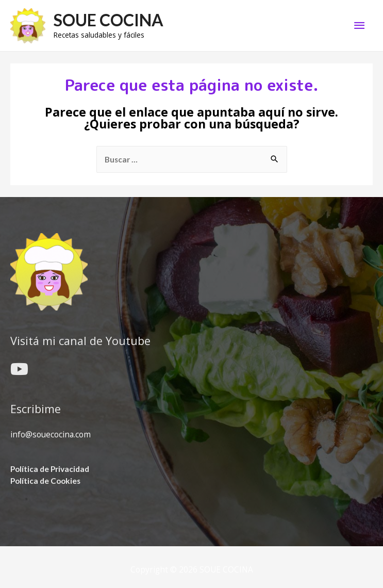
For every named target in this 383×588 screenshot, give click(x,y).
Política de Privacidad (50, 469)
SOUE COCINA (109, 20)
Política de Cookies (45, 481)
